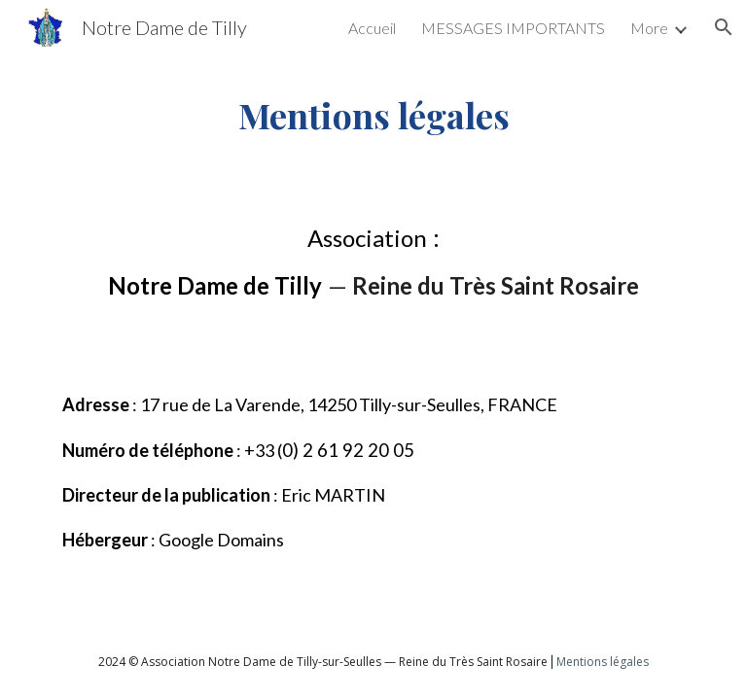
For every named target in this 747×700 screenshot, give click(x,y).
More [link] (649, 28)
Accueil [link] (372, 28)
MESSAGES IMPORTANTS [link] (513, 28)
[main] (373, 115)
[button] (724, 27)
